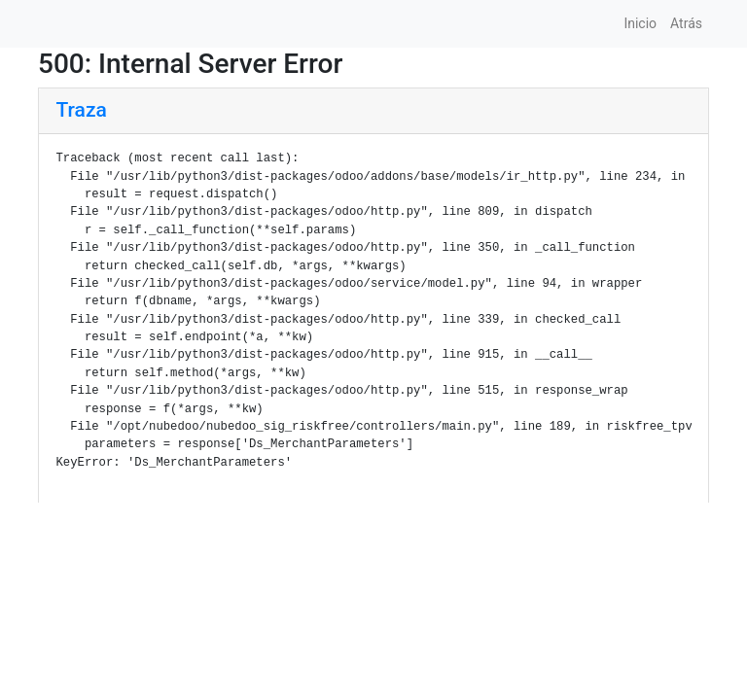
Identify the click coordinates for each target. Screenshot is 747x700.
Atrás (686, 23)
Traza (82, 110)
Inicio (640, 23)
